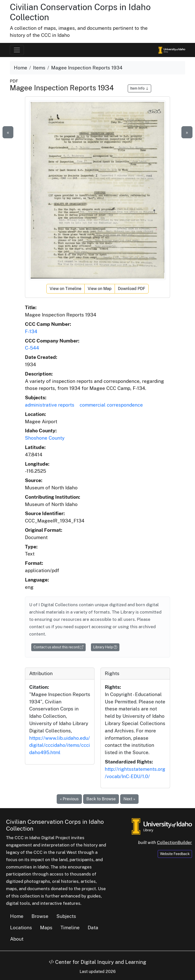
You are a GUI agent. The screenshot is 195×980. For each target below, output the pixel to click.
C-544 (32, 348)
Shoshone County (45, 438)
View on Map (100, 289)
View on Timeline (66, 289)
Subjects (66, 916)
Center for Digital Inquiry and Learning (97, 962)
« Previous (69, 799)
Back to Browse (101, 799)
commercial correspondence (111, 405)
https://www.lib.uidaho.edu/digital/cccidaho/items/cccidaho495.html (60, 745)
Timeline (70, 928)
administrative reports (50, 405)
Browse (40, 916)
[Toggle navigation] (17, 50)
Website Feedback (175, 854)
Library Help (105, 647)
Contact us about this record (58, 647)
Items (39, 68)
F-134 (31, 331)
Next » (129, 799)
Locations (21, 928)
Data (93, 928)
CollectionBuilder (174, 842)
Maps (46, 928)
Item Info (139, 88)
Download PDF (132, 289)
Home (21, 68)
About (17, 939)
